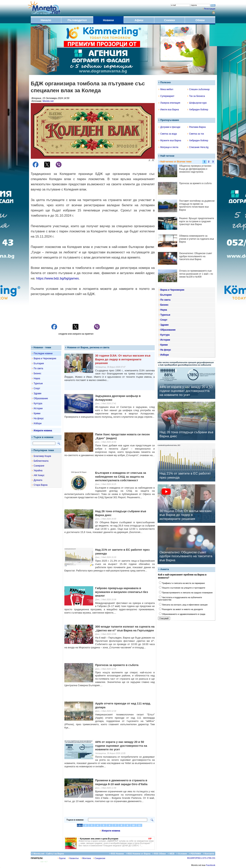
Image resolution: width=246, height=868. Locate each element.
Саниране (39, 466)
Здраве (38, 393)
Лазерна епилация (169, 103)
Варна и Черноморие (45, 358)
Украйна (38, 471)
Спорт (37, 388)
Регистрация (210, 9)
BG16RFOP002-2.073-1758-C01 (201, 858)
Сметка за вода (168, 134)
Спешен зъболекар (199, 89)
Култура (38, 403)
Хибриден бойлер (198, 110)
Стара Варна (41, 485)
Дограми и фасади (169, 127)
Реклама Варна (197, 127)
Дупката (38, 480)
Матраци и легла (168, 147)
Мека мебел (166, 89)
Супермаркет (166, 96)
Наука (37, 378)
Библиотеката (41, 461)
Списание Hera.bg (198, 147)
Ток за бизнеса (196, 96)
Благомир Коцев (42, 456)
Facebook (211, 865)
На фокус (39, 418)
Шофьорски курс (197, 103)
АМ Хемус (39, 475)
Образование (41, 398)
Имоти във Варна (169, 110)
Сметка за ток (196, 134)
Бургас (62, 858)
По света (38, 368)
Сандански (99, 858)
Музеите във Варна (170, 141)
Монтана (86, 858)
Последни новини (43, 353)
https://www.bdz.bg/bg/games (57, 278)
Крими (37, 413)
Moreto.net (48, 101)
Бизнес (37, 373)
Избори (38, 423)
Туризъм (38, 383)
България (39, 363)
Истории (38, 408)
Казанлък (73, 858)
